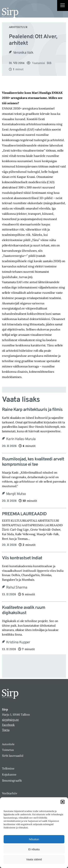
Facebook (8, 725)
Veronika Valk (23, 53)
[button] (63, 802)
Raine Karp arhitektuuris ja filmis (32, 410)
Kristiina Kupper (18, 642)
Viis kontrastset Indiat (22, 558)
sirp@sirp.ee (10, 720)
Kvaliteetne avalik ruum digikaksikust (24, 610)
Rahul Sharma (17, 588)
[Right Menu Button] (63, 6)
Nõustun (34, 839)
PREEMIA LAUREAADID (24, 514)
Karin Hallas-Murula (21, 439)
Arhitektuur (18, 27)
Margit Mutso (16, 494)
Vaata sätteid (34, 859)
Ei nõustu (34, 849)
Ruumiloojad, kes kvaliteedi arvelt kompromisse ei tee (33, 462)
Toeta (6, 730)
